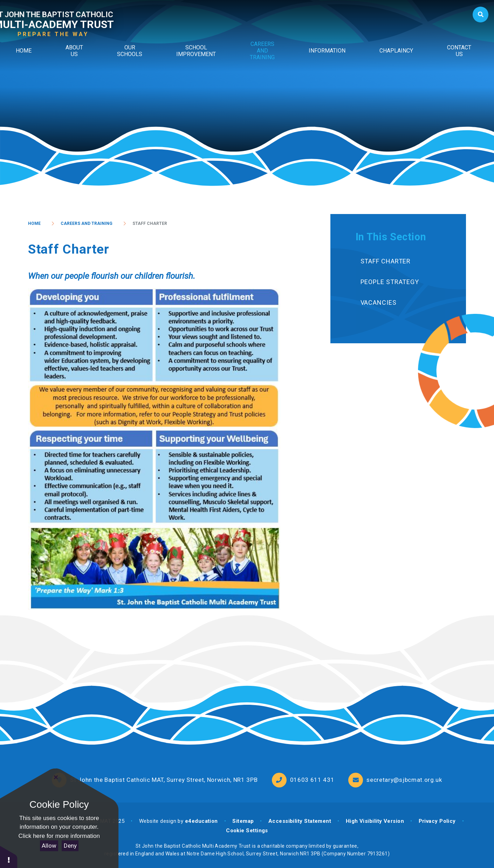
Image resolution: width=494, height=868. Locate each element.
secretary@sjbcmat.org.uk (404, 780)
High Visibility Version (375, 821)
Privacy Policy (437, 821)
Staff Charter (150, 223)
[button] (9, 857)
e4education (201, 821)
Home (34, 223)
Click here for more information (59, 836)
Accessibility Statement (300, 821)
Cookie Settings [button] (247, 831)
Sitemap (243, 821)
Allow (49, 846)
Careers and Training (87, 223)
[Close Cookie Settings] (56, 777)
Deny (70, 846)
